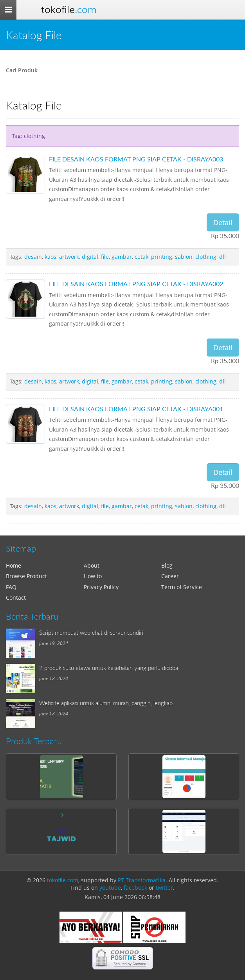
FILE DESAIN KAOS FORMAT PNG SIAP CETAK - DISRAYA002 (136, 284)
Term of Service (182, 587)
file (105, 257)
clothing (206, 257)
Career (170, 576)
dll (222, 257)
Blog (167, 565)
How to (93, 576)
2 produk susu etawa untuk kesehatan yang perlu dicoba (109, 668)
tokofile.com (63, 880)
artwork (69, 257)
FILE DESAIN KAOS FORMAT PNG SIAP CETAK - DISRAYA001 (136, 409)
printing (162, 257)
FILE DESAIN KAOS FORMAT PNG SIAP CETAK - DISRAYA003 (136, 159)
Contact (16, 597)
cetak (141, 257)
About (92, 565)
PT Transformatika (142, 880)
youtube (110, 888)
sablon (184, 257)
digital (90, 257)
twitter (164, 888)
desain (33, 257)
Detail (223, 222)
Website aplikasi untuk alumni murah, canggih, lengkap (106, 703)
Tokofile (69, 10)
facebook (135, 888)
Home (14, 565)
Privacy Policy (101, 587)
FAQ (11, 587)
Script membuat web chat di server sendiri (91, 632)
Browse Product (26, 576)
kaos (50, 257)
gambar (122, 257)
